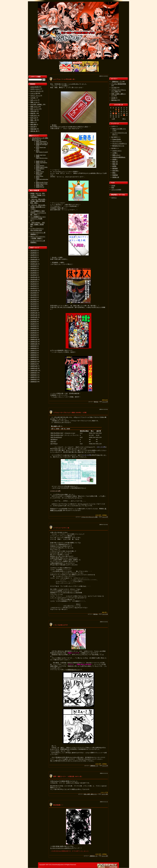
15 (116, 113)
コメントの (116, 190)
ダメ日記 (114, 88)
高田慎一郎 (116, 177)
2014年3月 (34, 271)
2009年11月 (34, 342)
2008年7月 (34, 377)
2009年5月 (34, 355)
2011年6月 (34, 299)
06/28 (38, 161)
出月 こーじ (34, 100)
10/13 (38, 143)
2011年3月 (34, 306)
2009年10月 (34, 344)
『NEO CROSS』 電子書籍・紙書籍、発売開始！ (38, 224)
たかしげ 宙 (34, 93)
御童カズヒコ (116, 155)
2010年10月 (34, 317)
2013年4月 (34, 275)
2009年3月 (34, 359)
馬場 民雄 (33, 129)
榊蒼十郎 (115, 164)
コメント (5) (105, 614)
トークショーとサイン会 (61, 528)
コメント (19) (105, 856)
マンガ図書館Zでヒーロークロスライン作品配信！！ (38, 219)
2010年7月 (34, 324)
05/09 (38, 185)
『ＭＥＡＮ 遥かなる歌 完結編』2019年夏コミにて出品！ (38, 207)
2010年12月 (34, 313)
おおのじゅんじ (117, 151)
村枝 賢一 (33, 113)
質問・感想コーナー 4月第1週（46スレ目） (68, 776)
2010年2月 (34, 335)
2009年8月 (34, 348)
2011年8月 (34, 295)
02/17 (38, 151)
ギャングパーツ (117, 141)
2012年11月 (34, 277)
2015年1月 (34, 268)
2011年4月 (34, 304)
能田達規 (115, 168)
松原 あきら (34, 116)
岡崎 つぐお (34, 102)
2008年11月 (34, 368)
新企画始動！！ (58, 805)
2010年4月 (34, 330)
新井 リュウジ (35, 109)
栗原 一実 (33, 120)
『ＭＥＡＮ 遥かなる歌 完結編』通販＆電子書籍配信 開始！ (38, 201)
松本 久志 (33, 118)
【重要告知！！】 (94, 766)
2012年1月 (34, 288)
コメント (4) (105, 766)
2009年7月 (34, 350)
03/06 (38, 145)
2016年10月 (34, 259)
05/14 (38, 169)
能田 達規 (33, 124)
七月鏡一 (115, 153)
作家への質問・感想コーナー (90, 794)
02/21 (38, 148)
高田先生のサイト (73, 670)
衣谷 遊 (33, 127)
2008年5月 (34, 382)
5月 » (124, 119)
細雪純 (114, 166)
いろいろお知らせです (61, 625)
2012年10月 (34, 279)
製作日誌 (96, 402)
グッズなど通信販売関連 (119, 84)
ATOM (113, 186)
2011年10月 (34, 290)
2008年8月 (34, 375)
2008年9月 (34, 373)
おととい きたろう (36, 91)
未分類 (113, 98)
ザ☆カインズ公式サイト (120, 144)
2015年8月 (34, 266)
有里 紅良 (33, 111)
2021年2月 (34, 251)
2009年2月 (34, 362)
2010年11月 (34, 315)
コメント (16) (105, 794)
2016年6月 (34, 262)
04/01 (38, 141)
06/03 (38, 166)
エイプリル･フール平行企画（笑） (65, 79)
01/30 (38, 155)
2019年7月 (34, 255)
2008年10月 (34, 370)
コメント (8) (105, 402)
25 (124, 115)
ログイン (114, 198)
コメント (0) (105, 517)
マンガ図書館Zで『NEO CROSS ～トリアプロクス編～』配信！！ (38, 213)
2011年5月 (34, 302)
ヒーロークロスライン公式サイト (61, 848)
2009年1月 (34, 364)
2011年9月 (34, 293)
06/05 (38, 163)
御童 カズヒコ (35, 107)
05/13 (38, 172)
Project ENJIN (117, 139)
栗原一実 (115, 162)
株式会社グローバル (118, 146)
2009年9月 (34, 346)
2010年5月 (34, 328)
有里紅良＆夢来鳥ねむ (119, 157)
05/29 (38, 167)
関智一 (114, 173)
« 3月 (113, 119)
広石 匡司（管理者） (37, 104)
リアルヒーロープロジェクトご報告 (89, 517)
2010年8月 (34, 322)
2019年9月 (34, 253)
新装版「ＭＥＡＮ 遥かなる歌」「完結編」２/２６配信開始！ (38, 195)
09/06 (38, 157)
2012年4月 (34, 284)
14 (113, 113)
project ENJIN (34, 87)
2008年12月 (34, 366)
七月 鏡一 (33, 98)
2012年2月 (34, 286)
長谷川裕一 (116, 171)
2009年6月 (34, 353)
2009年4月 (34, 357)
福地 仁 (33, 122)
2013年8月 (34, 273)
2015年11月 (34, 264)
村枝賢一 (115, 159)
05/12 (38, 184)
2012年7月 (34, 282)
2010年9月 (34, 319)
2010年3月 (34, 333)
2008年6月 (34, 379)
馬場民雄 (115, 175)
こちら (84, 504)
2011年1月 (34, 310)
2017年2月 (34, 257)
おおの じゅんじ (35, 89)
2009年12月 (34, 339)
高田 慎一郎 (34, 131)
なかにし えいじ (35, 96)
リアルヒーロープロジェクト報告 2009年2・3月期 (70, 413)
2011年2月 (34, 308)
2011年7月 (34, 297)
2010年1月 (34, 337)
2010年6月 (34, 326)
